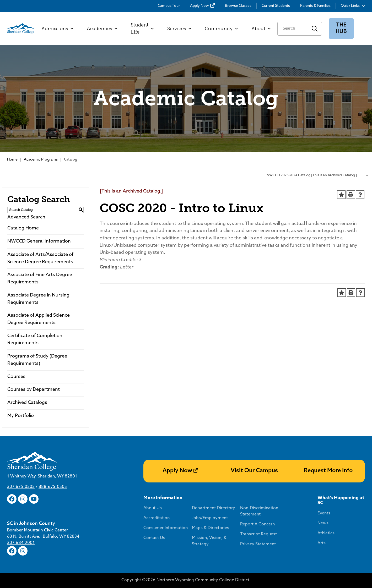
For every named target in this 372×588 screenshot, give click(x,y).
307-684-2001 (21, 543)
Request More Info (328, 471)
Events (324, 513)
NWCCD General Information (39, 241)
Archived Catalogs (27, 403)
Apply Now (200, 6)
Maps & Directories (211, 528)
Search (315, 29)
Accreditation (157, 518)
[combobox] (317, 175)
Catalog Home (23, 228)
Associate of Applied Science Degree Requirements (39, 319)
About (261, 29)
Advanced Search (26, 217)
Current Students (276, 6)
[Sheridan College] (21, 29)
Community (221, 29)
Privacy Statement (258, 544)
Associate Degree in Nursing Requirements (38, 299)
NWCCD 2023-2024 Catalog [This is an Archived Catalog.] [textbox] (312, 175)
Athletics (326, 533)
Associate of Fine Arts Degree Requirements (40, 279)
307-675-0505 (21, 487)
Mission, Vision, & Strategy (209, 541)
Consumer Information (166, 528)
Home (12, 160)
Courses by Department (34, 390)
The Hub (341, 28)
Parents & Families (315, 6)
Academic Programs (41, 160)
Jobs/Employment (210, 518)
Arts (322, 543)
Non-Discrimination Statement (259, 511)
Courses (16, 377)
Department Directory (214, 508)
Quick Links (353, 6)
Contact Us (154, 538)
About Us (153, 508)
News (323, 523)
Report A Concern (257, 524)
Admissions (57, 29)
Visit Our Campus (254, 471)
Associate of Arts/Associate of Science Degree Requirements (40, 258)
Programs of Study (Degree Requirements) (37, 360)
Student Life (142, 28)
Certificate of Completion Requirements (35, 340)
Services (179, 29)
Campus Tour (169, 6)
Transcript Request (258, 534)
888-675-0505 (53, 487)
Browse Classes (238, 6)
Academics (102, 29)
